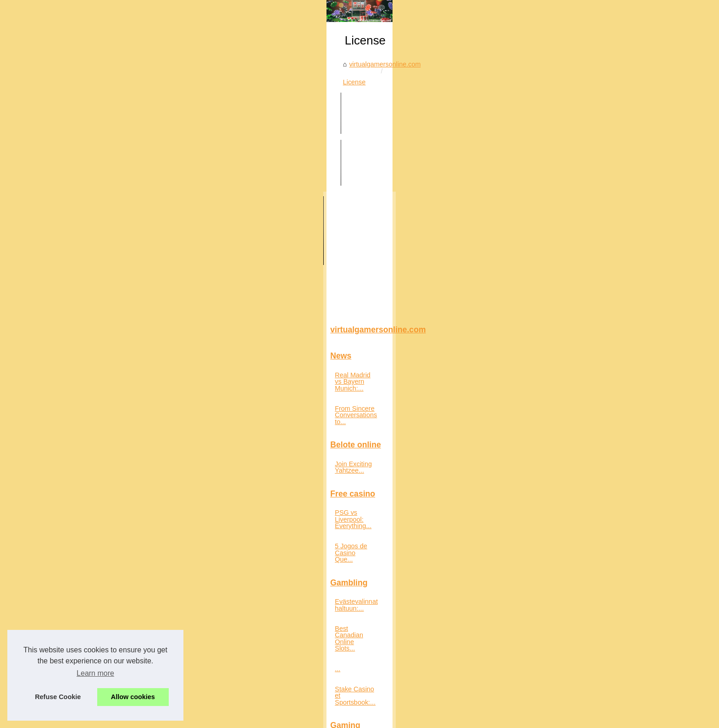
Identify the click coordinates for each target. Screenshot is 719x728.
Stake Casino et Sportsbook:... (140, 595)
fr (189, 718)
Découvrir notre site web (205, 709)
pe (232, 718)
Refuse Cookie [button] (58, 697)
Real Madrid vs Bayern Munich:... (144, 367)
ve (264, 718)
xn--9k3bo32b (290, 718)
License (322, 247)
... (99, 575)
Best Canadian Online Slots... (139, 554)
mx (209, 718)
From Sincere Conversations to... (144, 387)
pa (221, 718)
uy (253, 718)
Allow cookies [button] (133, 697)
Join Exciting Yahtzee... (130, 430)
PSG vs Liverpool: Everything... (141, 472)
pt (243, 718)
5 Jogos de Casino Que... (133, 492)
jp (198, 718)
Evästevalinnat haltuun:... (133, 534)
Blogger (321, 709)
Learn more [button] (95, 673)
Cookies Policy (259, 709)
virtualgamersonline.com (266, 247)
